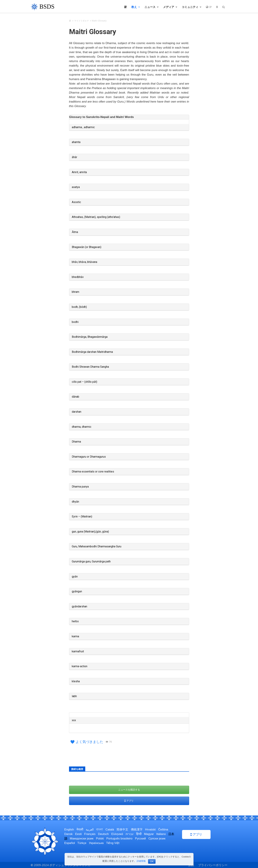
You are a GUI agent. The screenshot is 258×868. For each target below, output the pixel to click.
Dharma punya (80, 487)
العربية (90, 830)
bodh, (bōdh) (79, 307)
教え (136, 7)
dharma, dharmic (82, 427)
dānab (76, 397)
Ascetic (76, 202)
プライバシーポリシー (213, 865)
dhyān (75, 502)
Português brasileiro (119, 839)
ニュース (152, 7)
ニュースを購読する (129, 790)
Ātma (75, 232)
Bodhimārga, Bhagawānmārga (90, 337)
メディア (170, 7)
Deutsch (103, 834)
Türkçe (82, 843)
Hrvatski (150, 830)
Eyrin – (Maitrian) (82, 516)
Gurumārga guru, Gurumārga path (91, 561)
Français (90, 834)
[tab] (129, 117)
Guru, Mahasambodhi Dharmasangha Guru (97, 546)
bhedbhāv (78, 277)
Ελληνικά (117, 834)
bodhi (75, 322)
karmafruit (78, 651)
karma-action (80, 666)
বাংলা (99, 830)
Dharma (76, 442)
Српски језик (157, 839)
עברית (130, 834)
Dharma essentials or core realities (93, 472)
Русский (140, 839)
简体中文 (122, 830)
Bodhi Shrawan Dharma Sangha (90, 367)
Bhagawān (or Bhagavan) (87, 247)
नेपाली (80, 830)
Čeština (163, 830)
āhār (74, 157)
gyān (75, 577)
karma (75, 636)
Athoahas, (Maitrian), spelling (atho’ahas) (96, 217)
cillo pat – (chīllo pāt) (84, 382)
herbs (75, 621)
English (69, 830)
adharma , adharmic (83, 127)
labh (74, 696)
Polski (100, 839)
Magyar (149, 834)
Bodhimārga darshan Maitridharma (92, 352)
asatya (76, 187)
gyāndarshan (79, 606)
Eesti (78, 834)
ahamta (76, 142)
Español (70, 843)
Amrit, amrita (79, 172)
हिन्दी (139, 834)
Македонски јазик (82, 839)
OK (152, 861)
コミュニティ (192, 7)
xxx (74, 720)
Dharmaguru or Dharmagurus (89, 457)
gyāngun (77, 591)
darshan (77, 412)
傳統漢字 (137, 830)
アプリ (129, 801)
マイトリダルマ (81, 21)
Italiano (161, 834)
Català (110, 830)
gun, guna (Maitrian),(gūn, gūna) (90, 532)
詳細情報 (141, 861)
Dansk (69, 834)
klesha (76, 681)
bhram (76, 292)
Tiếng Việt (113, 843)
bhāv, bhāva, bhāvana (84, 262)
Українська (96, 843)
